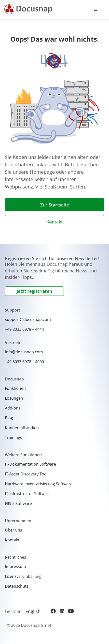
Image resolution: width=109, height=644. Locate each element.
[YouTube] (71, 611)
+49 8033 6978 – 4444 (24, 329)
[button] (96, 9)
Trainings (14, 438)
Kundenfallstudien (22, 428)
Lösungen (14, 398)
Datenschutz (17, 586)
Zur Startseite (55, 205)
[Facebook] (53, 611)
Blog (9, 418)
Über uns (14, 530)
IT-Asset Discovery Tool (26, 474)
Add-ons (13, 408)
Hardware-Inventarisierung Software (39, 484)
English (33, 611)
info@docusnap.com (24, 352)
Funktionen (15, 388)
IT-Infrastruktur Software (28, 494)
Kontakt (55, 222)
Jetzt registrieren (34, 291)
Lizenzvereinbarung (23, 576)
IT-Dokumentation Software (30, 464)
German (13, 611)
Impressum (15, 566)
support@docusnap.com (28, 319)
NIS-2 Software (18, 503)
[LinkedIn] (62, 611)
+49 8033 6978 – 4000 (24, 362)
